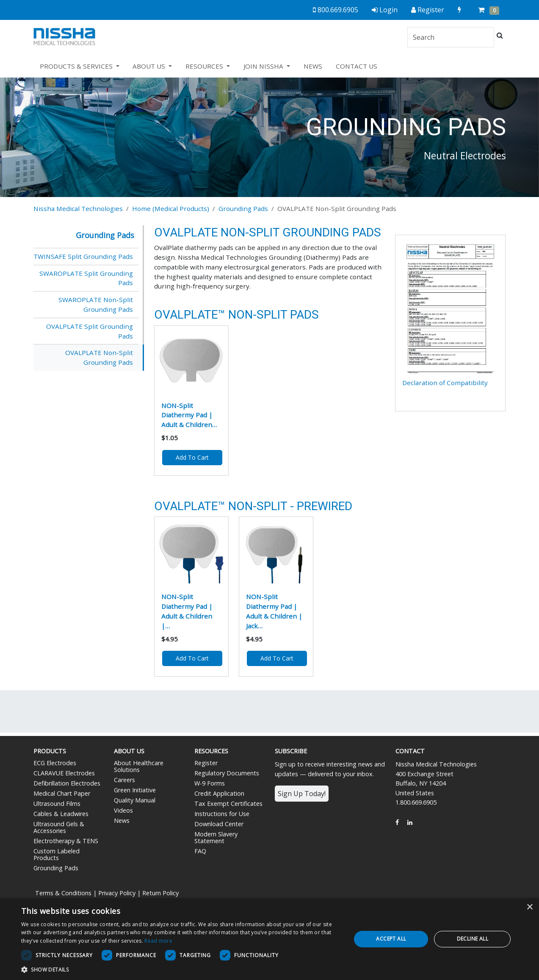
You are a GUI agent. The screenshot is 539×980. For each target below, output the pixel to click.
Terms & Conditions (63, 893)
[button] (181, 969)
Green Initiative (135, 790)
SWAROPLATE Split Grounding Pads (86, 278)
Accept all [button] (391, 939)
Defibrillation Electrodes (67, 783)
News (122, 820)
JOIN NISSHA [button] (264, 66)
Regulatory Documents (227, 773)
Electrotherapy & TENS (66, 841)
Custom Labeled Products (57, 854)
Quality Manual (135, 800)
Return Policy (160, 893)
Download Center (219, 824)
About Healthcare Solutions (139, 766)
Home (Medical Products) (171, 208)
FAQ (200, 851)
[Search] (451, 37)
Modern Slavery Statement (216, 837)
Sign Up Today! (302, 794)
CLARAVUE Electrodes (64, 773)
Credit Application (219, 793)
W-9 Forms (210, 783)
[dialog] (269, 939)
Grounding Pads (243, 208)
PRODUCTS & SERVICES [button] (77, 66)
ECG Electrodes (55, 763)
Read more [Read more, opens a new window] (158, 941)
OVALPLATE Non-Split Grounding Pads (99, 357)
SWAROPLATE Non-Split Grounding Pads (96, 304)
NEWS (313, 66)
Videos (123, 810)
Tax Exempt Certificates (228, 804)
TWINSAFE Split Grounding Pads (83, 256)
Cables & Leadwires (61, 814)
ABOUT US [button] (150, 66)
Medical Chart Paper (62, 793)
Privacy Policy (117, 893)
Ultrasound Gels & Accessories (59, 827)
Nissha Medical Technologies (78, 208)
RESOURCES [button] (205, 66)
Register (206, 763)
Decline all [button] (473, 939)
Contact (410, 751)
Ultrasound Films (57, 804)
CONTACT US (357, 66)
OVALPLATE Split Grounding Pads (90, 331)
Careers (124, 780)
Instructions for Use (222, 814)
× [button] (529, 907)
